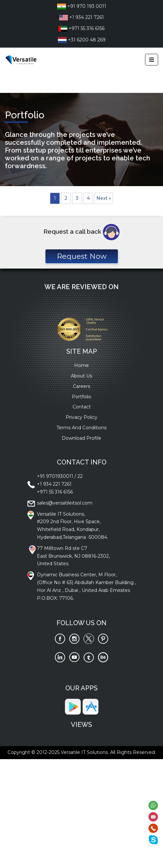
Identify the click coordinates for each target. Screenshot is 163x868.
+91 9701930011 (55, 476)
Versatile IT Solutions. (85, 752)
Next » (104, 198)
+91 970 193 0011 (82, 6)
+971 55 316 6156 (81, 28)
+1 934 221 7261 (81, 17)
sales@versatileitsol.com (65, 503)
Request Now (82, 256)
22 (80, 476)
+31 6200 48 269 (82, 40)
